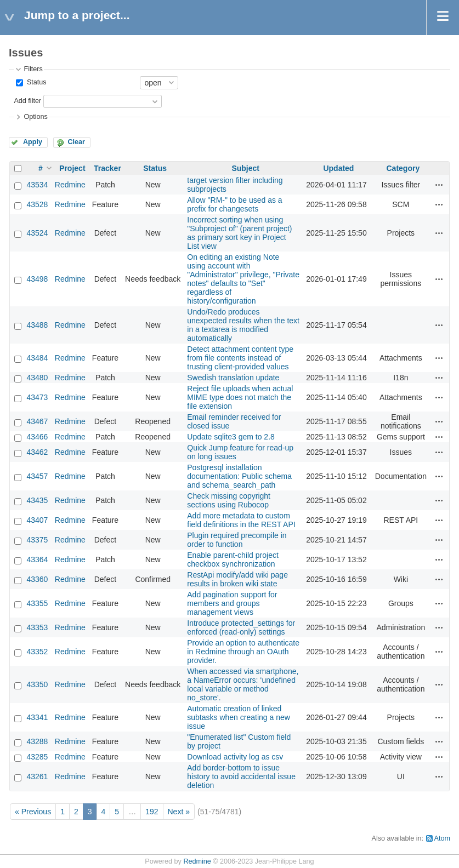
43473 (37, 397)
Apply (33, 142)
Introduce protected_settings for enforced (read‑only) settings (241, 627)
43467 (37, 421)
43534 (37, 185)
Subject (245, 168)
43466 (37, 437)
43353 (37, 627)
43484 (37, 358)
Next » (179, 812)
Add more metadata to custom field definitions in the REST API (241, 520)
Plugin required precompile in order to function (237, 540)
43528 (37, 204)
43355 (37, 603)
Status (35, 82)
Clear (76, 142)
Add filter (27, 101)
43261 (37, 776)
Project (72, 168)
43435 (37, 500)
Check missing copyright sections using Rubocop (229, 500)
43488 (37, 325)
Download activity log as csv (235, 757)
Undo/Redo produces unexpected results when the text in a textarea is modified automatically (243, 325)
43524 (37, 233)
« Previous (33, 812)
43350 (37, 684)
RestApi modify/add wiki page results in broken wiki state (237, 579)
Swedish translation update (233, 378)
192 (152, 812)
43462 (37, 452)
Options (35, 117)
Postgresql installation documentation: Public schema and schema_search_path (239, 476)
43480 (37, 378)
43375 (37, 540)
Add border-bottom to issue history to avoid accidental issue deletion (241, 776)
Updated (338, 168)
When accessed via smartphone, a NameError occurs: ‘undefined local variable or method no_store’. (243, 684)
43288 (37, 741)
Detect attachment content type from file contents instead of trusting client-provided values (240, 358)
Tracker (107, 168)
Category (403, 168)
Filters (33, 69)
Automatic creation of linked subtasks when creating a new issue (239, 717)
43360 (37, 579)
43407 (37, 520)
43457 (37, 476)
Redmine (70, 185)
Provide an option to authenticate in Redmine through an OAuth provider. (243, 652)
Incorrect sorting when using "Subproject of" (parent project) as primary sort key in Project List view (239, 233)
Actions (439, 185)
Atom (442, 838)
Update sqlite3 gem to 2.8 (231, 437)
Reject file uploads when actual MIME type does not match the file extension (240, 397)
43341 (37, 717)
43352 (37, 652)
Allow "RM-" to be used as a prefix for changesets (234, 204)
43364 (37, 559)
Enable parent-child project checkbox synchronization (233, 559)
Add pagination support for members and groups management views (232, 603)
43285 (37, 757)
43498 (37, 279)
